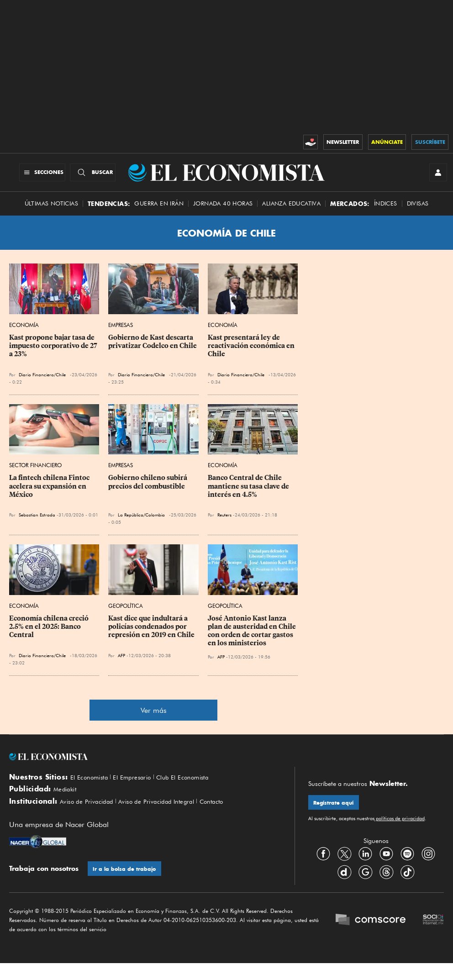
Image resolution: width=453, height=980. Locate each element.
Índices (386, 211)
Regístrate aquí (336, 812)
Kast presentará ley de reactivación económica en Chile (252, 353)
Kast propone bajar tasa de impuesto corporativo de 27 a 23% (54, 353)
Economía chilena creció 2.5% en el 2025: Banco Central (50, 634)
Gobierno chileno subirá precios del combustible (148, 490)
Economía (24, 333)
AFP (121, 663)
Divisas (418, 211)
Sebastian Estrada (37, 522)
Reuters (224, 522)
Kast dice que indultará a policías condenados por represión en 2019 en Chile (151, 634)
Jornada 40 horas (223, 211)
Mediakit (67, 800)
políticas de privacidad (400, 829)
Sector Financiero (35, 473)
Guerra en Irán (159, 211)
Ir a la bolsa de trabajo (127, 884)
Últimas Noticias (51, 211)
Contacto (238, 816)
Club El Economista (201, 785)
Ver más (154, 718)
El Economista (93, 785)
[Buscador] (93, 176)
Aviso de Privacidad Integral (173, 816)
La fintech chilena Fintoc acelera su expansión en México (50, 494)
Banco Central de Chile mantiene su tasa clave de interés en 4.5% (249, 494)
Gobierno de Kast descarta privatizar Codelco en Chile (153, 349)
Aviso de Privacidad (92, 816)
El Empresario (142, 785)
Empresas (121, 333)
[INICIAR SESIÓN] (435, 176)
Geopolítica (126, 614)
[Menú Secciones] (34, 176)
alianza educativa (291, 211)
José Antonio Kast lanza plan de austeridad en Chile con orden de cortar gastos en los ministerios (253, 638)
